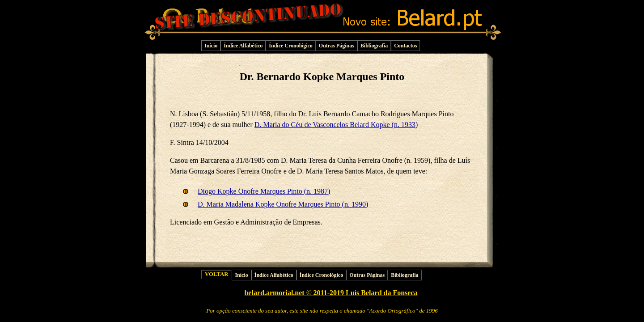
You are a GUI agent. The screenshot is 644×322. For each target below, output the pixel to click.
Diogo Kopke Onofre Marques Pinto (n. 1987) (264, 191)
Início (211, 46)
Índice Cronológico (290, 46)
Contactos (405, 46)
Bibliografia (374, 46)
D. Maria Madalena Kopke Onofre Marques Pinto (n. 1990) (283, 204)
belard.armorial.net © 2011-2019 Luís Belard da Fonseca (331, 293)
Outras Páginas (337, 46)
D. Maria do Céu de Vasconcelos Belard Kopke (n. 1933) (336, 125)
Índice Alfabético (243, 46)
